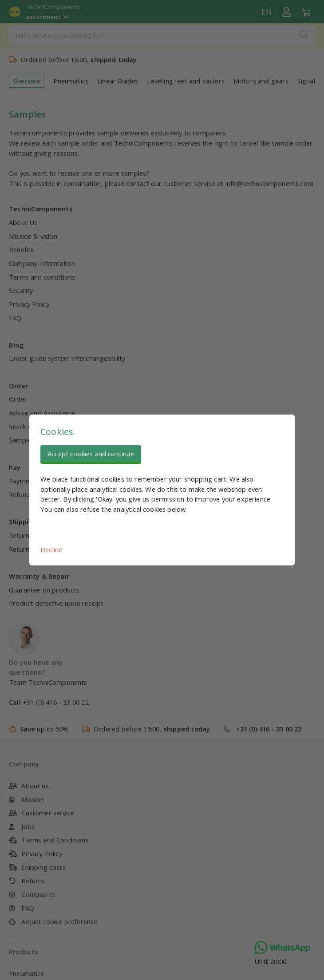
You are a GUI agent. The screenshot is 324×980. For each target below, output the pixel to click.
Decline (51, 549)
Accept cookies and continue (91, 454)
